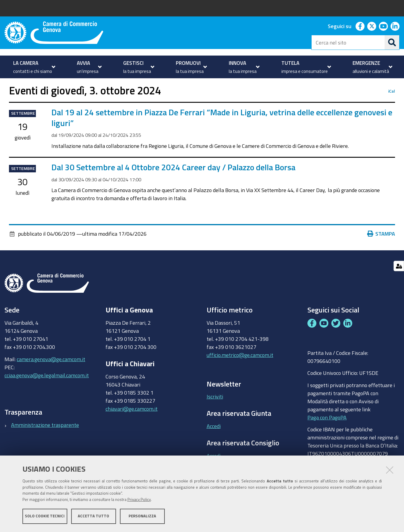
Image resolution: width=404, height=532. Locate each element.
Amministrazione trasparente (45, 441)
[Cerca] (392, 42)
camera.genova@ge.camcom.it (51, 376)
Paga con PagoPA (327, 434)
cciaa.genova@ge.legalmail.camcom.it (47, 392)
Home (8, 85)
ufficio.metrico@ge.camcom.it (240, 372)
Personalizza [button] (142, 516)
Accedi (214, 443)
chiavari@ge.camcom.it (132, 425)
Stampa (381, 251)
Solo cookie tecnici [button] (45, 516)
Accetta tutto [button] (93, 516)
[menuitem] (33, 67)
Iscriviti (215, 413)
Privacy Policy (139, 500)
